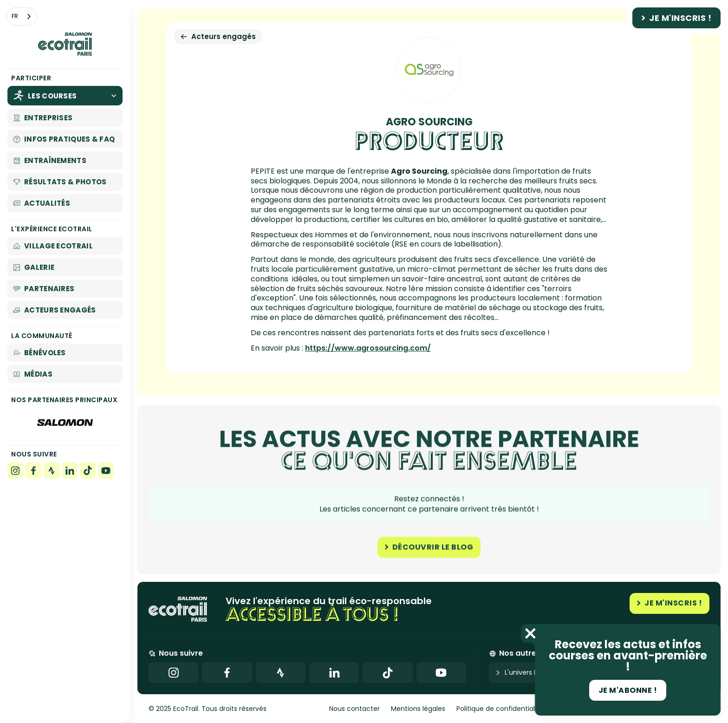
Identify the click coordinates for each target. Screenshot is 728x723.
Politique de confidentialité (500, 709)
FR (15, 16)
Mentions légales (418, 709)
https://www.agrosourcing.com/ (368, 348)
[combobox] (22, 16)
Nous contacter (354, 709)
